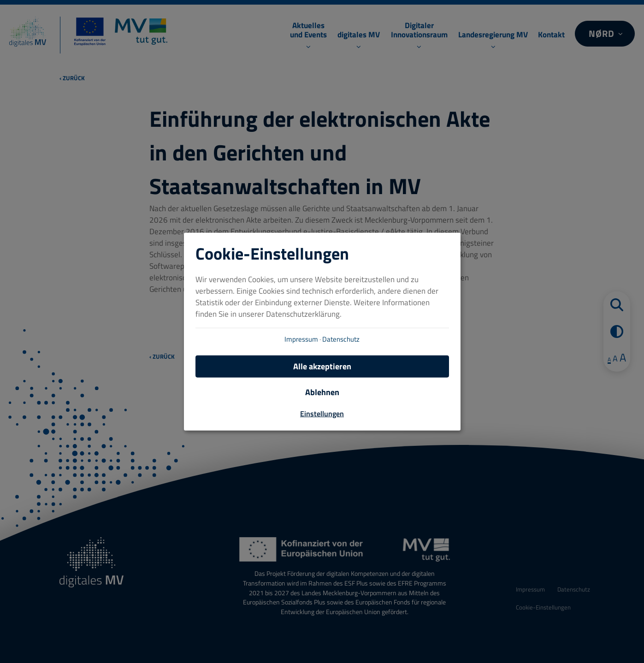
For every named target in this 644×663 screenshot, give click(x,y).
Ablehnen (322, 392)
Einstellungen (322, 413)
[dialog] (322, 332)
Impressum (301, 339)
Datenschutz (341, 339)
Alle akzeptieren (322, 366)
